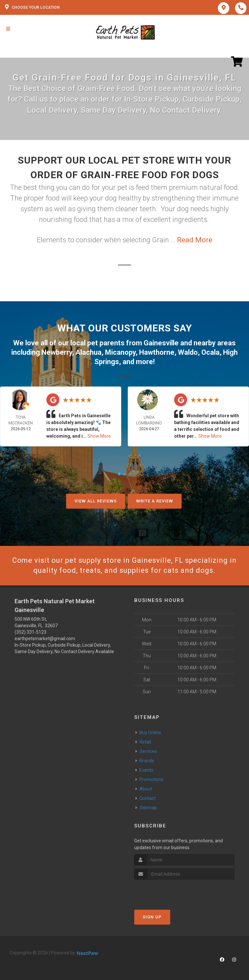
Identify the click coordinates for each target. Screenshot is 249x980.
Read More (195, 240)
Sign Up (152, 917)
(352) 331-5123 (30, 632)
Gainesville (161, 343)
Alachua (89, 352)
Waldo (188, 352)
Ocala (210, 352)
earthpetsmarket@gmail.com (45, 639)
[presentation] (169, 892)
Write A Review (155, 501)
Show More (99, 436)
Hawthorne (157, 352)
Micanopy (120, 352)
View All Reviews (96, 501)
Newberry (57, 352)
